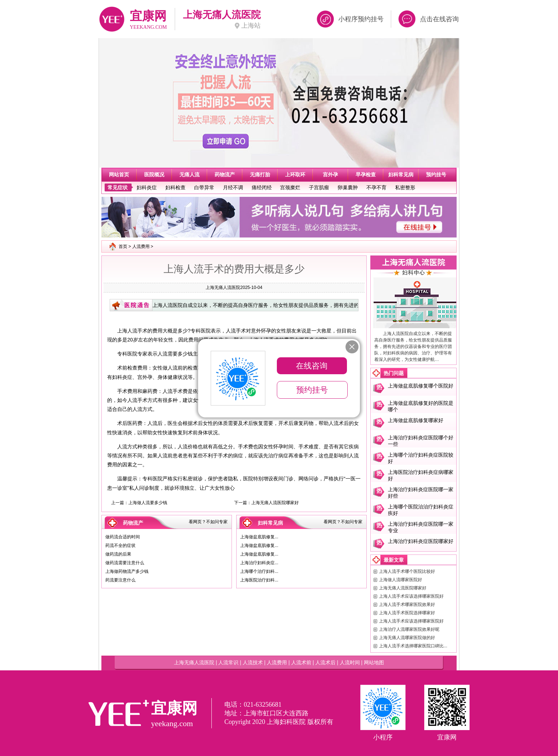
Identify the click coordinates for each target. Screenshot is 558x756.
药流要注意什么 (120, 580)
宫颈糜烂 (290, 187)
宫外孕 (330, 175)
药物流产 (225, 175)
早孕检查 (366, 175)
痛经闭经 (262, 187)
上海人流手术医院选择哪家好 (407, 613)
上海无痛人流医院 (223, 288)
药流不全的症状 (120, 546)
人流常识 (228, 662)
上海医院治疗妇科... (259, 580)
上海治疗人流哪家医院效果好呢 (409, 629)
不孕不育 (376, 187)
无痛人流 (189, 175)
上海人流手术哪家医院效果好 (407, 605)
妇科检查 (175, 187)
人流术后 (325, 662)
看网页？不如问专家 (208, 522)
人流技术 (253, 662)
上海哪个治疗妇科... (259, 571)
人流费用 (141, 246)
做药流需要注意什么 (125, 563)
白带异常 (204, 187)
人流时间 (350, 662)
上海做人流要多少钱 (148, 503)
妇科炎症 (147, 187)
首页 (123, 246)
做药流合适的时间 (123, 537)
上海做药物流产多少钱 (127, 571)
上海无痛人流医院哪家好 (275, 503)
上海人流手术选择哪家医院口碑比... (413, 646)
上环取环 (295, 175)
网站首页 (119, 175)
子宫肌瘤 (319, 187)
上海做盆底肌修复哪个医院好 (421, 386)
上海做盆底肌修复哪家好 (416, 420)
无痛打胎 (260, 175)
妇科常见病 (401, 175)
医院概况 (154, 175)
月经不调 (233, 187)
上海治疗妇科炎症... (259, 563)
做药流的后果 (118, 554)
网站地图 (374, 662)
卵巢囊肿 (348, 187)
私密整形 (405, 187)
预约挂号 (436, 175)
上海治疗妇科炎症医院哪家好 (421, 541)
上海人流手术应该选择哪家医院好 (411, 596)
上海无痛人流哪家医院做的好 (407, 638)
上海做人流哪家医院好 (401, 580)
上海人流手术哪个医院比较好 (407, 571)
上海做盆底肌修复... (259, 537)
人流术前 (301, 662)
